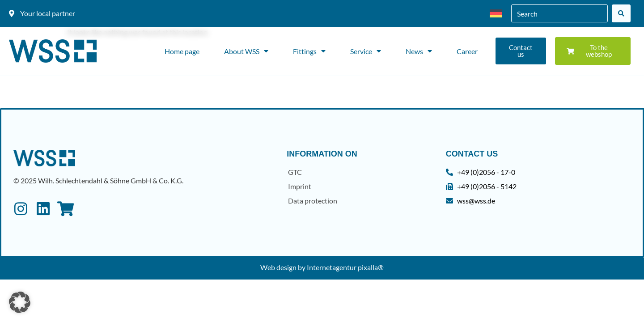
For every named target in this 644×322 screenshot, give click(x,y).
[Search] (621, 13)
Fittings (309, 51)
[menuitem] (496, 14)
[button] (20, 302)
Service (366, 51)
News (419, 51)
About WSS (246, 51)
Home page (182, 51)
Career (467, 51)
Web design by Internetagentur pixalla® (322, 267)
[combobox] (559, 13)
